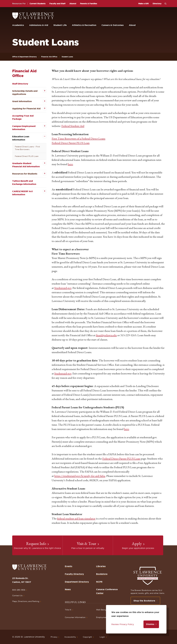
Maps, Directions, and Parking (26, 601)
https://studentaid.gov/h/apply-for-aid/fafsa (80, 476)
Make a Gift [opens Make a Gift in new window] (144, 4)
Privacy (54, 637)
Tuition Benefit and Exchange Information (24, 182)
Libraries (101, 566)
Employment (102, 617)
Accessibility (70, 637)
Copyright (87, 637)
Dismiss (150, 624)
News (68, 589)
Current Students (38, 4)
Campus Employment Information (24, 128)
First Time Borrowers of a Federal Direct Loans (79, 139)
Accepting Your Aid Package (23, 117)
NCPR (99, 582)
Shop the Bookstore (144, 601)
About (132, 25)
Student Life (60, 25)
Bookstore (102, 574)
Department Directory (77, 582)
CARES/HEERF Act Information (22, 193)
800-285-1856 (19, 590)
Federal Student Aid (73, 126)
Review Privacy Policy (123, 624)
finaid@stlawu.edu (106, 335)
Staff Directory (20, 84)
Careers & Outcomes (113, 25)
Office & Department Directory (24, 57)
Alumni (73, 4)
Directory (157, 4)
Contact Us (17, 596)
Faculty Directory (74, 574)
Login (102, 637)
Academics (18, 25)
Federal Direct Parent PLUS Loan (71, 143)
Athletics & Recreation (84, 25)
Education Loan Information (21, 138)
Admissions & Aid (39, 25)
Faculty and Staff (57, 4)
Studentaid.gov (63, 288)
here (70, 164)
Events (69, 566)
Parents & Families (89, 4)
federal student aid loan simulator (76, 518)
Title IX (68, 610)
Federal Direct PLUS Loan (27, 156)
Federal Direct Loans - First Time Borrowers (27, 148)
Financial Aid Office (49, 57)
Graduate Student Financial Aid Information (26, 165)
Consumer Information (75, 617)
